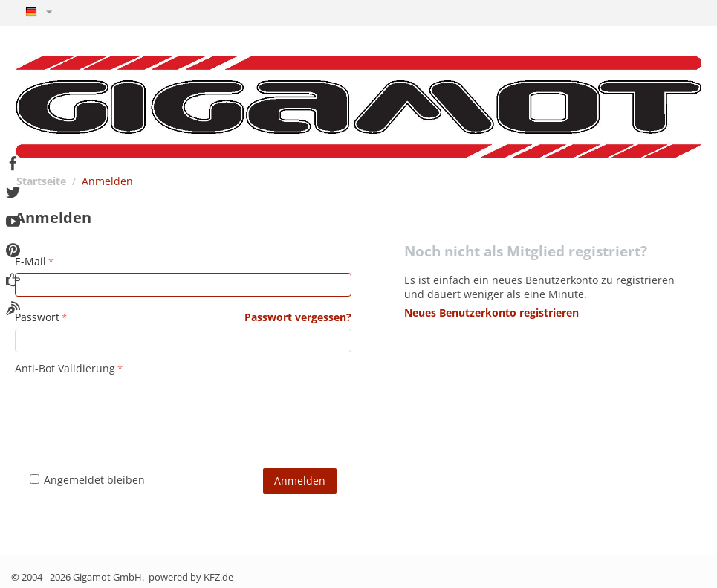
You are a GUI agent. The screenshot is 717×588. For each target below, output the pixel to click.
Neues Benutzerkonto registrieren (491, 313)
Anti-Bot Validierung (65, 368)
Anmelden (300, 481)
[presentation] (128, 408)
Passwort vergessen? (298, 317)
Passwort (37, 317)
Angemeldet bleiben (87, 480)
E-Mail (30, 261)
